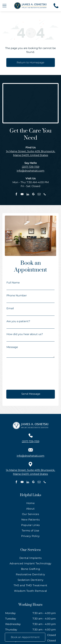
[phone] (45, 195)
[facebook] (16, 195)
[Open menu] (4, 6)
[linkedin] (28, 195)
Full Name (13, 283)
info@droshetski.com (31, 171)
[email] (39, 195)
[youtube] (22, 195)
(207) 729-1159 (31, 167)
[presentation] (20, 374)
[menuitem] (31, 504)
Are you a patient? (18, 321)
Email (10, 308)
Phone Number (17, 295)
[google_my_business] (33, 195)
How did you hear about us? (25, 334)
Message (12, 347)
